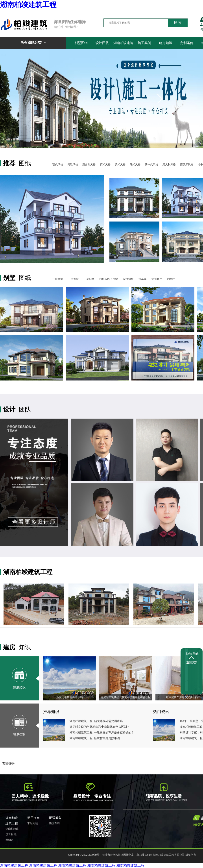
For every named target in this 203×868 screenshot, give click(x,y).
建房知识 (166, 43)
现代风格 (58, 164)
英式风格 (105, 164)
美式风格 (120, 164)
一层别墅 (58, 279)
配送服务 (55, 818)
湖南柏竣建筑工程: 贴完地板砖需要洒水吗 (96, 721)
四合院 (171, 279)
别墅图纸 (81, 43)
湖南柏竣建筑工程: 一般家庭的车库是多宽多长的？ (102, 732)
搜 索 (178, 23)
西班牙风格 (187, 164)
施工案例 (144, 43)
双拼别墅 (128, 279)
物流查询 (54, 823)
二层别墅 (73, 279)
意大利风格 (169, 164)
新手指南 (33, 818)
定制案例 (187, 43)
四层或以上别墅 (109, 279)
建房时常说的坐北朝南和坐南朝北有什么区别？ (100, 727)
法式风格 (135, 164)
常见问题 (33, 823)
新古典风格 (89, 164)
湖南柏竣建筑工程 (28, 5)
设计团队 (102, 43)
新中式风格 (151, 164)
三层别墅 (89, 279)
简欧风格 (73, 164)
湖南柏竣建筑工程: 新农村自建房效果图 (95, 738)
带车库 (142, 279)
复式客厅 (157, 279)
